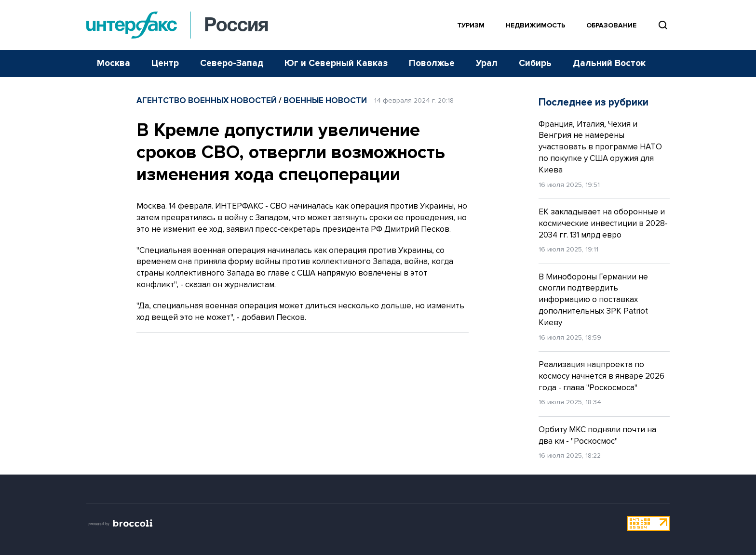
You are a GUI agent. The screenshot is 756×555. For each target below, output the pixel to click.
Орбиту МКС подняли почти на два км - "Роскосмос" (597, 435)
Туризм (471, 25)
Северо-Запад (232, 63)
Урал (487, 63)
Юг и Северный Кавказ (336, 63)
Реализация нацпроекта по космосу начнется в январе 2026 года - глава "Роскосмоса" (601, 376)
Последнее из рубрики (594, 102)
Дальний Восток (609, 63)
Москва (114, 63)
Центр (165, 63)
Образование (611, 25)
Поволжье (432, 63)
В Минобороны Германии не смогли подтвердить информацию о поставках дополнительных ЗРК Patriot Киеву (593, 300)
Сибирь (535, 63)
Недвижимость (535, 25)
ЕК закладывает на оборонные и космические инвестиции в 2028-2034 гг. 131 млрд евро (603, 223)
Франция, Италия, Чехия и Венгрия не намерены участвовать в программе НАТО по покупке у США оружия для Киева (600, 147)
